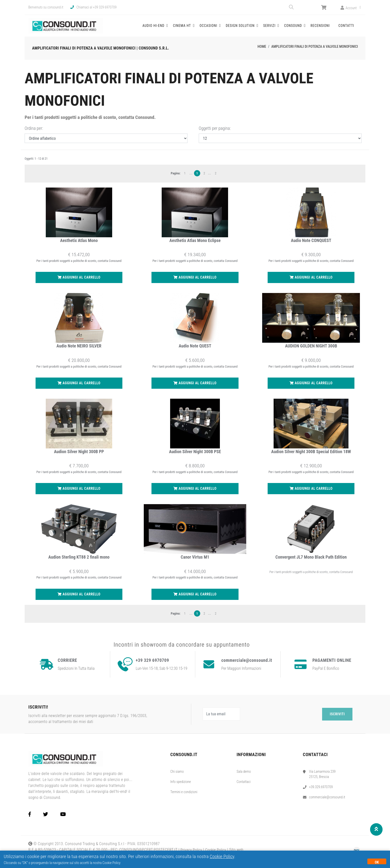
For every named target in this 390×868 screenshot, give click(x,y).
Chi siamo (177, 775)
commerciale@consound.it (327, 801)
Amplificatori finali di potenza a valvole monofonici (315, 51)
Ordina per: (34, 132)
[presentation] (282, 718)
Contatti (347, 27)
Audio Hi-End (174, 28)
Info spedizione (181, 786)
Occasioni (224, 28)
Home (262, 51)
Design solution (253, 28)
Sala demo (244, 775)
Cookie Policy (222, 856)
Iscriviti (337, 718)
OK (377, 862)
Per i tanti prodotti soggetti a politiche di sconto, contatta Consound (311, 576)
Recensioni (323, 27)
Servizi (280, 28)
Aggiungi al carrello (79, 282)
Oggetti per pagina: (215, 132)
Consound (301, 28)
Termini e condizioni (184, 796)
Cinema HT (200, 28)
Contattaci (244, 786)
